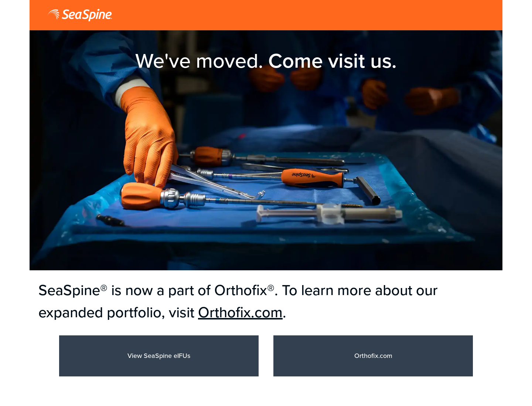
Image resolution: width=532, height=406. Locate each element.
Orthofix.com (240, 312)
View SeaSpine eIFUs (159, 356)
